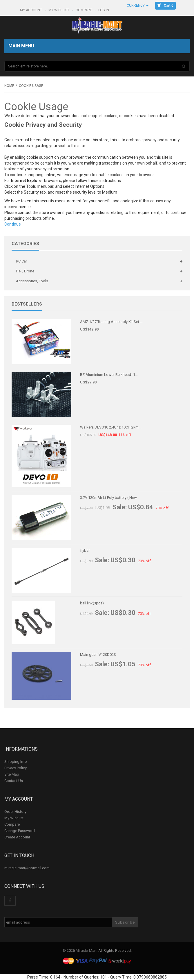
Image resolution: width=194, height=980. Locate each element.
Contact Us (14, 781)
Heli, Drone (25, 271)
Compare (84, 10)
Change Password (20, 831)
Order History (15, 812)
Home (9, 86)
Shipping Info (16, 762)
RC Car (21, 261)
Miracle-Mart (86, 950)
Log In (104, 10)
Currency (138, 6)
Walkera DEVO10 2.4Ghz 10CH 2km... (111, 427)
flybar (85, 550)
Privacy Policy (16, 768)
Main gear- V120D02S (98, 655)
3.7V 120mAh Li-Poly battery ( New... (110, 498)
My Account (31, 10)
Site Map (12, 774)
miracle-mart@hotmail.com (27, 868)
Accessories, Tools (32, 281)
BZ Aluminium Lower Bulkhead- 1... (109, 375)
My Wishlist (59, 10)
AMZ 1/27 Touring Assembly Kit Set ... (111, 322)
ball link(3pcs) (92, 603)
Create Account (17, 837)
